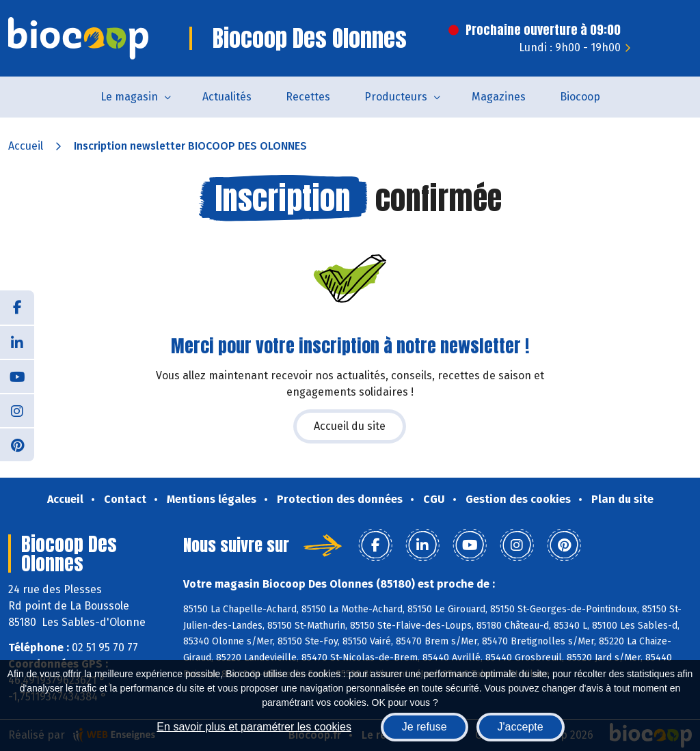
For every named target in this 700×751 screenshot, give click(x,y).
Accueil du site (350, 426)
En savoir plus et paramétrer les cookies (254, 727)
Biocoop (580, 97)
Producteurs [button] (396, 97)
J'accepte (521, 727)
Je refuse (425, 727)
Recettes (308, 97)
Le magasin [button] (129, 97)
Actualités (227, 97)
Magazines (499, 97)
